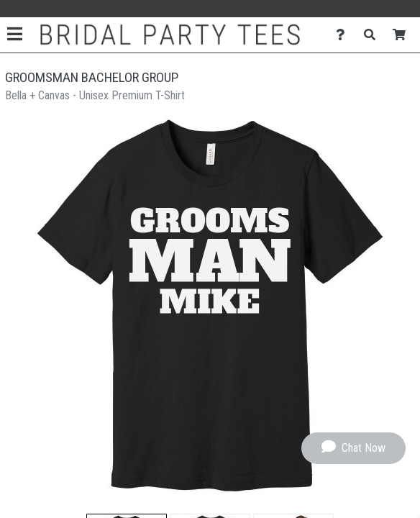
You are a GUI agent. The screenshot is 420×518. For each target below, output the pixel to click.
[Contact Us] (344, 35)
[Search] (374, 35)
